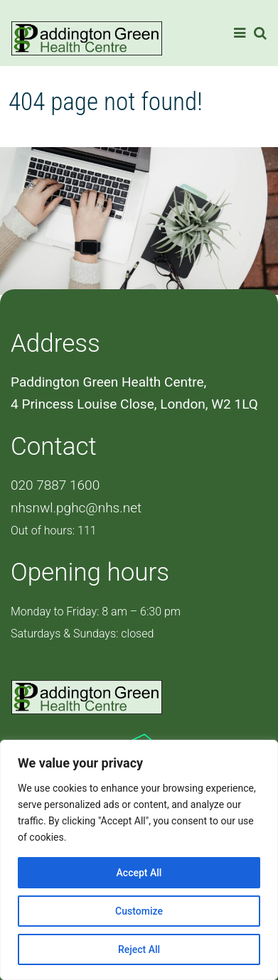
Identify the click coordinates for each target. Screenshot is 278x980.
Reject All (139, 949)
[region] (139, 860)
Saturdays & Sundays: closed (82, 634)
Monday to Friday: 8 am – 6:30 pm (96, 612)
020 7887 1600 (55, 485)
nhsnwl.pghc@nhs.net (76, 508)
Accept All (139, 873)
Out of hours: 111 (54, 531)
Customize (139, 911)
